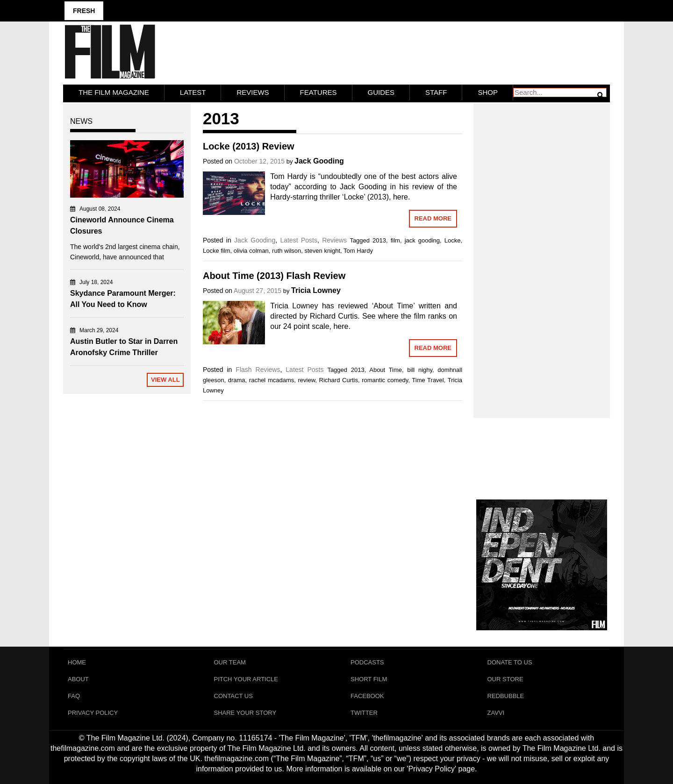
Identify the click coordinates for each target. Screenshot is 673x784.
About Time (386, 370)
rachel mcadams (272, 380)
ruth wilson (286, 251)
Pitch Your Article (246, 679)
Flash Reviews (258, 370)
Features (319, 92)
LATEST (193, 92)
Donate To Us (510, 662)
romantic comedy (385, 380)
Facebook (367, 696)
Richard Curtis (339, 380)
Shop (488, 92)
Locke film (217, 251)
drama (237, 380)
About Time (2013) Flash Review (274, 276)
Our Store (505, 679)
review (306, 380)
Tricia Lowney (316, 290)
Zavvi (496, 713)
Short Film (369, 679)
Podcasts (367, 662)
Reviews (253, 92)
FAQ (74, 696)
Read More (433, 218)
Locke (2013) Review (249, 146)
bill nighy (420, 370)
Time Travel (428, 380)
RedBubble (506, 696)
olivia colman (251, 251)
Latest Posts (299, 240)
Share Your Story (245, 713)
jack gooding (422, 240)
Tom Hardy (358, 251)
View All (165, 380)
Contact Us (233, 696)
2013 (379, 240)
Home (77, 662)
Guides (381, 92)
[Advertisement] (542, 250)
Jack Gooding (319, 161)
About (78, 679)
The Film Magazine (114, 92)
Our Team (230, 662)
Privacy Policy (93, 713)
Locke (453, 240)
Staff (436, 92)
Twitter (364, 713)
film (395, 240)
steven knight (322, 251)
